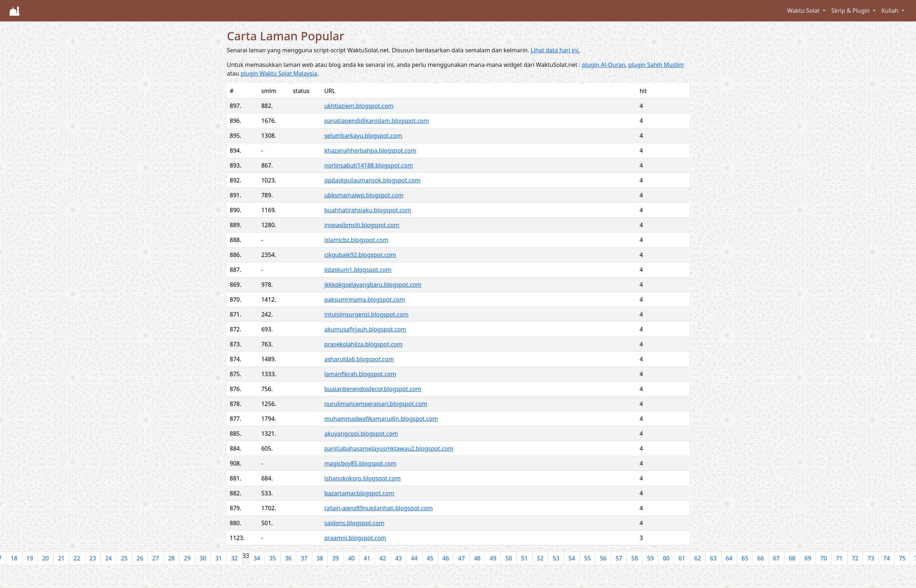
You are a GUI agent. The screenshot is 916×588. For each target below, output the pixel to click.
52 (540, 558)
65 (745, 558)
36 (288, 558)
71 (839, 558)
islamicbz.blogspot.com (356, 240)
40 (351, 558)
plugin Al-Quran (604, 65)
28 (171, 558)
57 (619, 558)
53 (556, 558)
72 (855, 558)
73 (871, 558)
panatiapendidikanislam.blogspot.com (377, 121)
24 (108, 558)
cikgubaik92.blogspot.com (360, 255)
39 (336, 558)
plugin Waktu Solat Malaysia (279, 73)
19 (30, 558)
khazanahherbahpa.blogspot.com (370, 150)
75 (902, 558)
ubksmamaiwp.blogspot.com (364, 195)
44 (414, 558)
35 (273, 558)
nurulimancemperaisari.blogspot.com (376, 404)
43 (398, 558)
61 (682, 558)
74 (887, 558)
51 (525, 558)
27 (156, 558)
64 (729, 558)
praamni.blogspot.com (355, 538)
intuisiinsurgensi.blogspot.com (366, 314)
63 (713, 558)
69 (808, 558)
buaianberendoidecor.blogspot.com (373, 389)
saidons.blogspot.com (354, 523)
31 (218, 558)
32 (234, 558)
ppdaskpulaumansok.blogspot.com (372, 180)
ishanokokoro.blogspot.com (362, 478)
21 (61, 558)
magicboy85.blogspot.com (360, 463)
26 (140, 558)
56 (603, 558)
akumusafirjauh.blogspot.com (365, 329)
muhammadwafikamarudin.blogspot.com (381, 419)
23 (93, 558)
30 (203, 558)
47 (461, 558)
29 (187, 558)
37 (304, 558)
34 (257, 558)
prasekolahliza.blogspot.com (363, 344)
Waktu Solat (804, 11)
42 (383, 558)
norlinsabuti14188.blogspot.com (369, 165)
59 (650, 558)
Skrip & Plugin (851, 11)
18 (14, 558)
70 (824, 558)
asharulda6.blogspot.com (359, 359)
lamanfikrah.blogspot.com (360, 374)
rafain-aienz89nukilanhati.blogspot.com (378, 508)
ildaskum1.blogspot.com (358, 270)
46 (446, 558)
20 (45, 558)
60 (666, 558)
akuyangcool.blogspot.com (361, 434)
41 (367, 558)
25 (124, 558)
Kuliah (891, 11)
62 (698, 558)
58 (635, 558)
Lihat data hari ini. (555, 50)
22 (77, 558)
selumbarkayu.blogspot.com (363, 136)
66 (760, 558)
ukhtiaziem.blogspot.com (359, 106)
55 (587, 558)
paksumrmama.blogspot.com (365, 299)
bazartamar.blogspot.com (359, 493)
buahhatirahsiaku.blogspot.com (368, 210)
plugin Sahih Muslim (656, 65)
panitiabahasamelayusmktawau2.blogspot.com (389, 448)
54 (572, 558)
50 (509, 558)
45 (430, 558)
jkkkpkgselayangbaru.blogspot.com (373, 285)
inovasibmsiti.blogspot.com (362, 225)
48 (477, 558)
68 (792, 558)
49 (493, 558)
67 (776, 558)
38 (320, 558)
